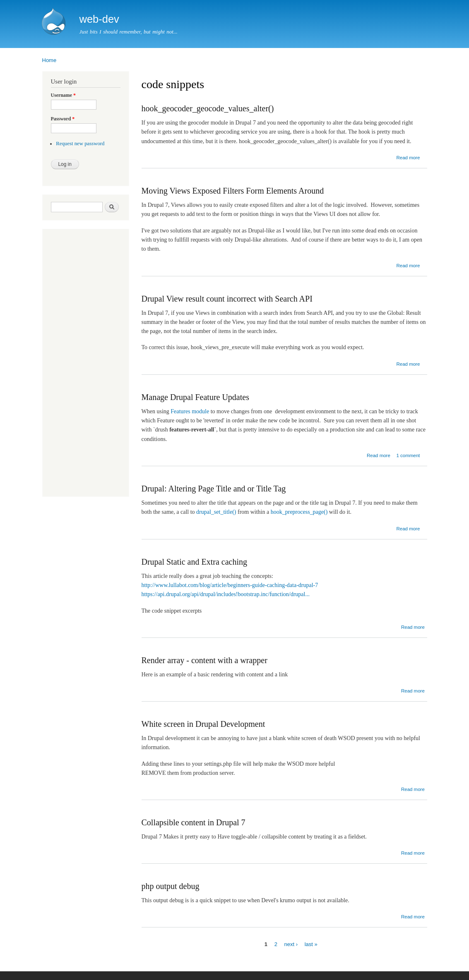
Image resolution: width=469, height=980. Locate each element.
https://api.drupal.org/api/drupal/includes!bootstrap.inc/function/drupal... (226, 594)
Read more (408, 158)
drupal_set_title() (216, 512)
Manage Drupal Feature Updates (195, 397)
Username (63, 95)
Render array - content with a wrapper (204, 660)
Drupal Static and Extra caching (194, 562)
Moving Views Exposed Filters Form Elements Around (233, 191)
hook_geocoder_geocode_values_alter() (208, 108)
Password (63, 119)
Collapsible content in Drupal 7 (194, 822)
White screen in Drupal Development (203, 724)
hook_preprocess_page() (299, 512)
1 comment (408, 455)
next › (291, 944)
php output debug (171, 886)
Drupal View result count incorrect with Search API (227, 299)
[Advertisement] (76, 364)
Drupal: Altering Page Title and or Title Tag (214, 489)
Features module (190, 411)
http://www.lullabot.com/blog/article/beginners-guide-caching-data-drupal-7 (230, 585)
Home (49, 60)
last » (311, 944)
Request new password (80, 144)
